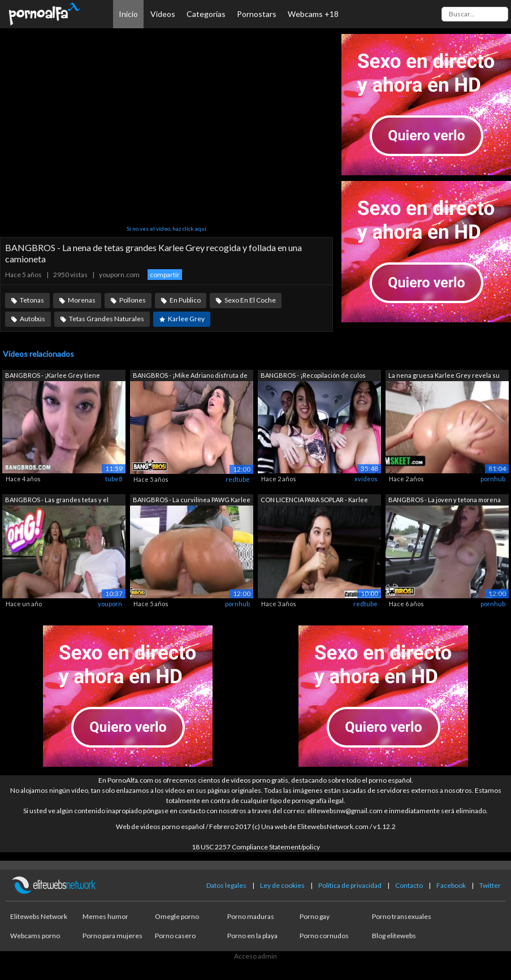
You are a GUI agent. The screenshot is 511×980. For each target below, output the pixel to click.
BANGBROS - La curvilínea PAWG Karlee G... (192, 501)
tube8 (114, 479)
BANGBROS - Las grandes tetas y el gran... (57, 501)
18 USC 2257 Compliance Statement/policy (256, 847)
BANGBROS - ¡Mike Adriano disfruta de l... (190, 376)
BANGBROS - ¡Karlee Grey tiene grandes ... (53, 376)
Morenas (82, 300)
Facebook (451, 885)
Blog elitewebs (394, 936)
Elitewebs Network (39, 916)
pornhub (493, 479)
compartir (165, 275)
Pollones (133, 300)
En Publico (185, 300)
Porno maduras (251, 916)
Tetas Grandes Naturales (107, 319)
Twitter (490, 885)
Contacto (409, 885)
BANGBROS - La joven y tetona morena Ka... (445, 501)
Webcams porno (35, 936)
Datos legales (226, 885)
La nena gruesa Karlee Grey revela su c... (444, 376)
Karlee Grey (186, 319)
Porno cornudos (324, 936)
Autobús (33, 319)
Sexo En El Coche (250, 300)
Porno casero (175, 936)
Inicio (128, 14)
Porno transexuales (402, 916)
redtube (238, 479)
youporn (110, 604)
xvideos (366, 479)
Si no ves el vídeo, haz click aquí (166, 228)
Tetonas (32, 300)
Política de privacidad (350, 885)
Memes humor (105, 916)
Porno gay (315, 916)
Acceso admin (255, 956)
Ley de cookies (282, 885)
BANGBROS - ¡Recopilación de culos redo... (313, 376)
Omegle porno (177, 916)
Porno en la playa (252, 936)
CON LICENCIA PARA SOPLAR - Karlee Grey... (314, 501)
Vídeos (163, 14)
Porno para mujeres (112, 936)
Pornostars (257, 14)
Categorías (206, 14)
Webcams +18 (313, 14)
